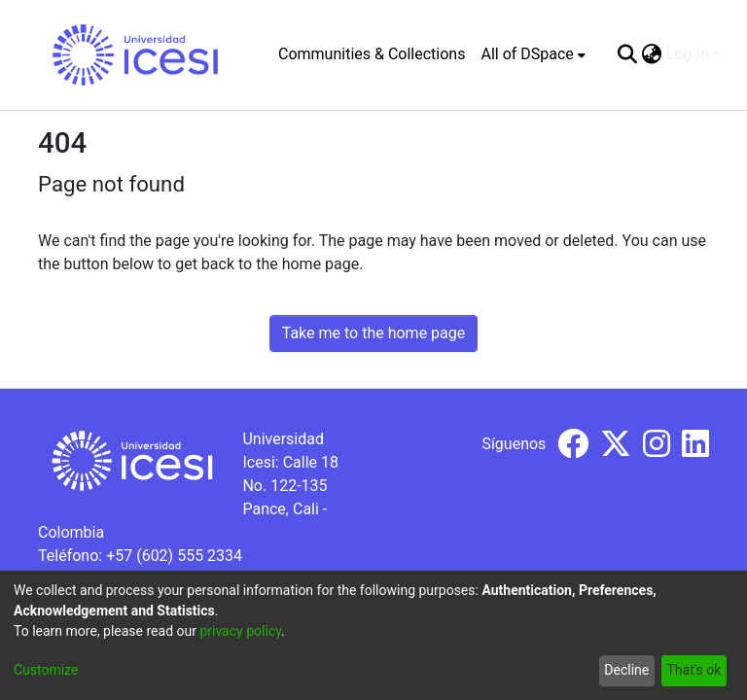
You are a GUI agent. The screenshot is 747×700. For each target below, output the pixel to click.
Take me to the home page (374, 333)
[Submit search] (628, 54)
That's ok (694, 670)
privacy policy (240, 631)
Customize (46, 670)
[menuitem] (533, 54)
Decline (626, 670)
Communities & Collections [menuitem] (372, 54)
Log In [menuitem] (688, 54)
